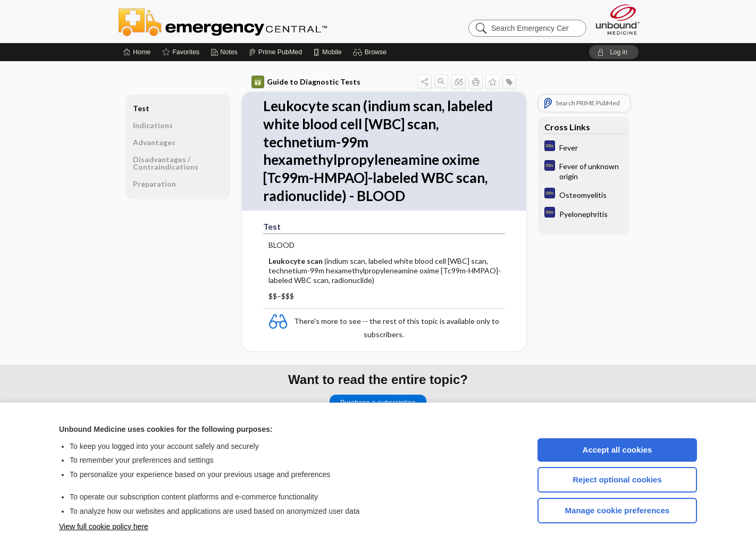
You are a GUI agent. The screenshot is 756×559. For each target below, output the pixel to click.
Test (141, 108)
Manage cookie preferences (618, 510)
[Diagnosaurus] (584, 147)
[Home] (137, 52)
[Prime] (275, 52)
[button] (371, 52)
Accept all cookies (618, 450)
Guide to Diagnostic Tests (306, 82)
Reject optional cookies (617, 479)
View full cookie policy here (104, 527)
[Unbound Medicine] (618, 19)
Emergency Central (250, 21)
